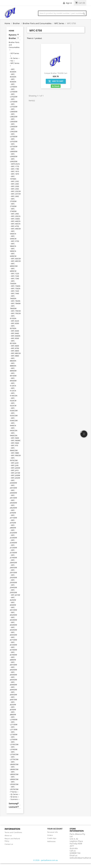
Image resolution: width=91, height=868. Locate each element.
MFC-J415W (16, 478)
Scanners (14, 804)
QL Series (14, 799)
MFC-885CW (16, 358)
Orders (50, 840)
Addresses (51, 846)
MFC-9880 (15, 458)
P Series (14, 797)
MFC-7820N (16, 306)
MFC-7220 (15, 278)
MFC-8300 (15, 328)
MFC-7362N (16, 293)
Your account (55, 833)
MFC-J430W (16, 480)
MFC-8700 (15, 353)
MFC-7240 (15, 281)
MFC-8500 (15, 343)
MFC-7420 (15, 296)
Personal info (52, 837)
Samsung (13, 808)
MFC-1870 (15, 179)
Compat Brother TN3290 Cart (56, 78)
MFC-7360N (16, 291)
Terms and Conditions (13, 837)
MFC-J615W (16, 600)
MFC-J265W (16, 473)
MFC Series (15, 68)
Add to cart (56, 86)
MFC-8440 (15, 336)
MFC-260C (15, 201)
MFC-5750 (15, 246)
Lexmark (13, 812)
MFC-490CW (16, 233)
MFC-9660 (15, 448)
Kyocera (13, 40)
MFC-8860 (15, 360)
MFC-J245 (15, 470)
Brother (12, 43)
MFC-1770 (15, 171)
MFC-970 (15, 450)
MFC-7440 (15, 298)
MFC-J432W (16, 483)
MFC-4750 (15, 231)
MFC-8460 (15, 338)
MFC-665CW (16, 263)
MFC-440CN (16, 226)
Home (11, 35)
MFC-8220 (15, 326)
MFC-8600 (15, 351)
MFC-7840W (16, 308)
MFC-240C (15, 189)
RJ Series (14, 801)
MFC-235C (15, 186)
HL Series (14, 63)
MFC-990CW (16, 460)
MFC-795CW (16, 318)
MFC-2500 (15, 191)
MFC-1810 (15, 176)
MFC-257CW (16, 199)
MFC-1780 (15, 174)
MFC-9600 (15, 443)
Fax (12, 65)
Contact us (9, 849)
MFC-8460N (16, 341)
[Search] (62, 13)
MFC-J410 (15, 475)
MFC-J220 (15, 468)
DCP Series (15, 58)
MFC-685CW (16, 266)
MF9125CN (15, 169)
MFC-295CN (16, 221)
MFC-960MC (16, 445)
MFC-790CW (16, 316)
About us (8, 840)
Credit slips (52, 843)
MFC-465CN (16, 228)
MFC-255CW (16, 196)
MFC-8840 (15, 356)
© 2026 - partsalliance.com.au (46, 865)
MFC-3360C (16, 223)
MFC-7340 (15, 283)
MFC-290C (15, 218)
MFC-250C (15, 194)
